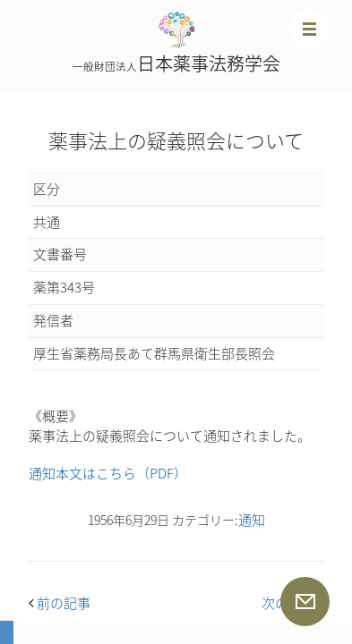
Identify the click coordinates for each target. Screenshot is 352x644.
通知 (252, 520)
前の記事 (60, 603)
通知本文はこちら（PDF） (108, 473)
